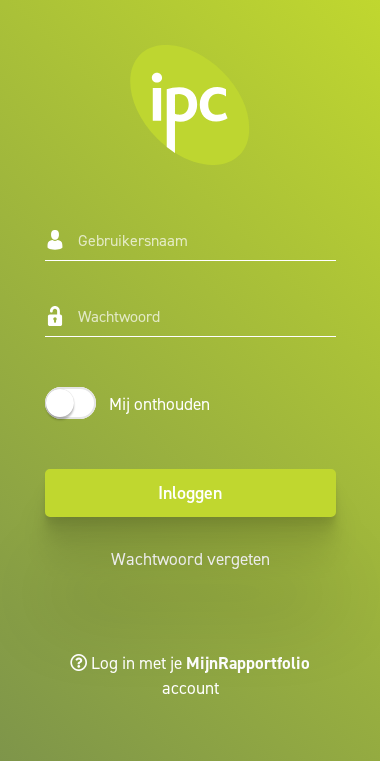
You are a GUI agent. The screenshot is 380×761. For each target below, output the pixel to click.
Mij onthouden (159, 404)
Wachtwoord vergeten (190, 559)
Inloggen (190, 493)
